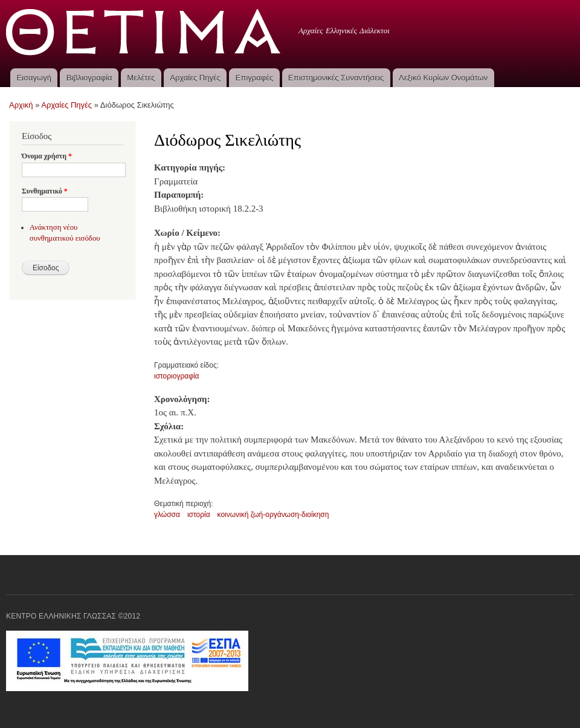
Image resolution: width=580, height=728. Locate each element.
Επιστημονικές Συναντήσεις (336, 78)
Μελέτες (141, 78)
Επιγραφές (254, 78)
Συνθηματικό (45, 191)
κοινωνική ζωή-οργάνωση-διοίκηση (273, 515)
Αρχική (21, 105)
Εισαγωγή (34, 78)
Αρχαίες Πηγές (195, 78)
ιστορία (199, 515)
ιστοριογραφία (177, 376)
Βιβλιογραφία (89, 78)
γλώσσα (167, 515)
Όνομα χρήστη (47, 156)
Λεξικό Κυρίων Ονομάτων (443, 78)
